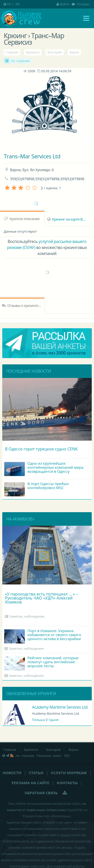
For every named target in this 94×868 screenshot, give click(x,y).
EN (18, 4)
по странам (20, 61)
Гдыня (54, 720)
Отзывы (83, 4)
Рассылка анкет (49, 756)
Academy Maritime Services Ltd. (61, 707)
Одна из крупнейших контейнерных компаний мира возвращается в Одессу (44, 468)
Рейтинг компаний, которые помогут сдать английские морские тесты (41, 663)
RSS (67, 756)
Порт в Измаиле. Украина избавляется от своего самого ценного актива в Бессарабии (43, 636)
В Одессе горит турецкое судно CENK (41, 449)
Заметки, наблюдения (27, 616)
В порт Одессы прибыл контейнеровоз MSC (37, 489)
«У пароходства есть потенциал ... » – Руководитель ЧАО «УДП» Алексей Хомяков (41, 598)
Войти (63, 4)
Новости (12, 773)
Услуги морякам (69, 773)
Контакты (67, 783)
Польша (39, 720)
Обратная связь (41, 793)
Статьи (36, 773)
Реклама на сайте (30, 783)
